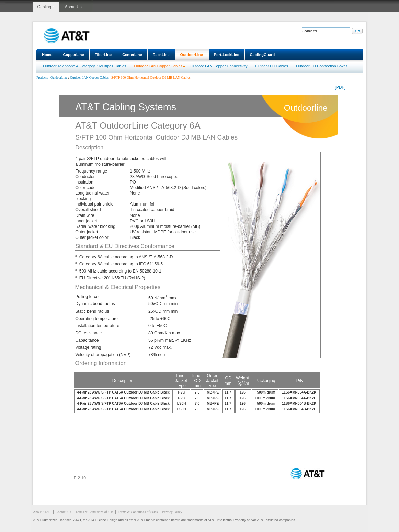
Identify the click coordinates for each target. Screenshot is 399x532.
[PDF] (340, 87)
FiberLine (103, 55)
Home (47, 55)
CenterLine (132, 55)
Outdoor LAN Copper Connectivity (219, 66)
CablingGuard (263, 55)
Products (42, 78)
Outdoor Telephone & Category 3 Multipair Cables (85, 66)
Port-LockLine (227, 55)
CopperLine (74, 55)
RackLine (161, 55)
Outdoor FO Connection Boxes (322, 66)
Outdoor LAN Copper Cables (158, 66)
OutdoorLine (192, 55)
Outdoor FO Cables (272, 66)
